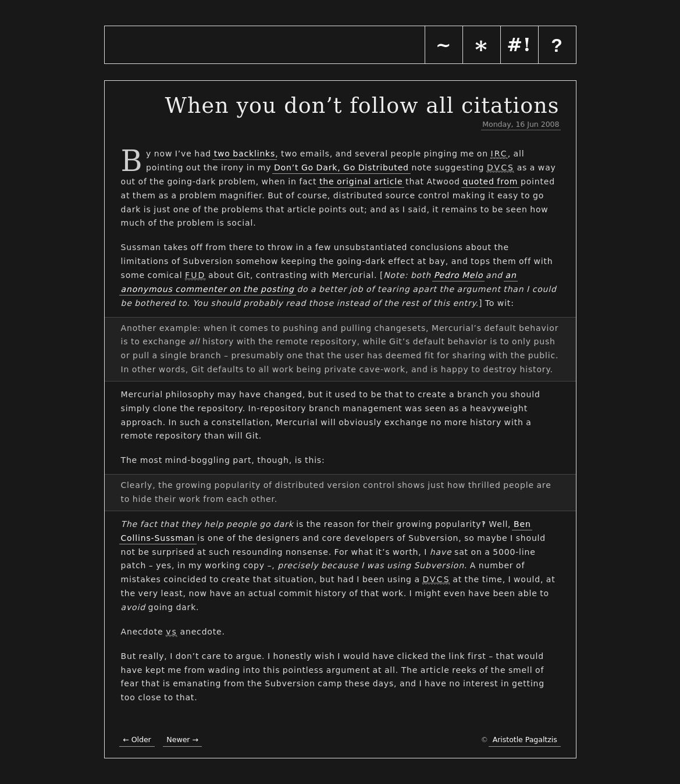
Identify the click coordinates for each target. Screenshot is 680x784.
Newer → (182, 740)
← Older (137, 740)
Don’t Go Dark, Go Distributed (341, 168)
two (222, 154)
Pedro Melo (459, 275)
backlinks (254, 154)
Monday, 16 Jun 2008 (521, 124)
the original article (361, 181)
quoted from (490, 181)
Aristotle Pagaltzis (525, 740)
